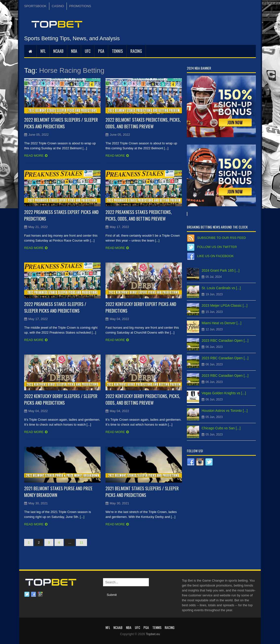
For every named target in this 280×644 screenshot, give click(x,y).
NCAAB (58, 51)
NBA (74, 51)
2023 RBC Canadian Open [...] (225, 341)
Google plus (40, 594)
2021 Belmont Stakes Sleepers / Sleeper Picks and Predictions (142, 492)
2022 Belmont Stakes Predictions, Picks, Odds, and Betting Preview (143, 123)
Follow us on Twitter (217, 247)
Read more (34, 156)
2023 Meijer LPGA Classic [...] (225, 305)
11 (81, 542)
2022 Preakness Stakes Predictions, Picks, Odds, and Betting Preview (139, 215)
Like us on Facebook (215, 256)
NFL (43, 51)
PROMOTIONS (80, 6)
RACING (136, 51)
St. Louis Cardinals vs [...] (221, 288)
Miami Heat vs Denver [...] (221, 323)
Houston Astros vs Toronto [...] (225, 411)
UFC (88, 51)
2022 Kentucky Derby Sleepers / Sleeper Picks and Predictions (61, 399)
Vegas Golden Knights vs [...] (224, 393)
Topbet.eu (153, 634)
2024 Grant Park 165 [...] (220, 270)
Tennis (117, 51)
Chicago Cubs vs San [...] (221, 428)
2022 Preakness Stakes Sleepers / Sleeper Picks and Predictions (55, 307)
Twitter (27, 594)
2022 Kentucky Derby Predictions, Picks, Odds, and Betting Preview (143, 399)
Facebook (34, 594)
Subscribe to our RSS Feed (221, 238)
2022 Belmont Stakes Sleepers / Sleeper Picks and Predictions (61, 123)
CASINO (58, 6)
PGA (101, 51)
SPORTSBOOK (35, 6)
